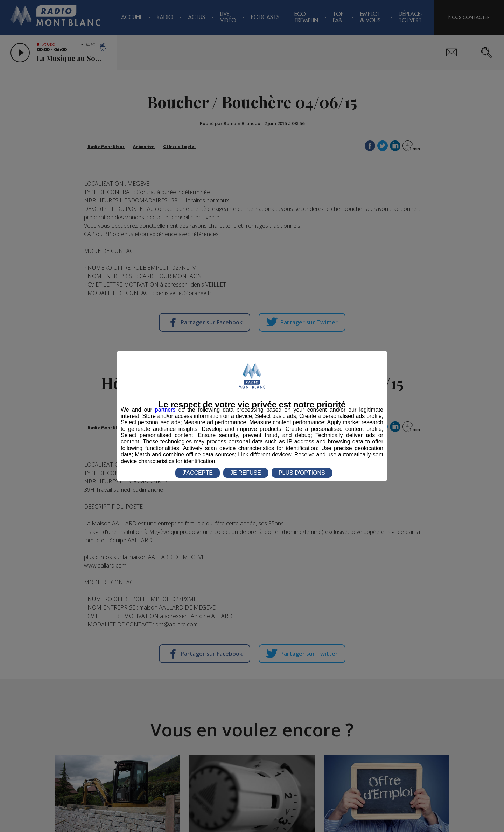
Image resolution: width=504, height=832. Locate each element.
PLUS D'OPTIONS (302, 473)
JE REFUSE (246, 473)
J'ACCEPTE (198, 473)
